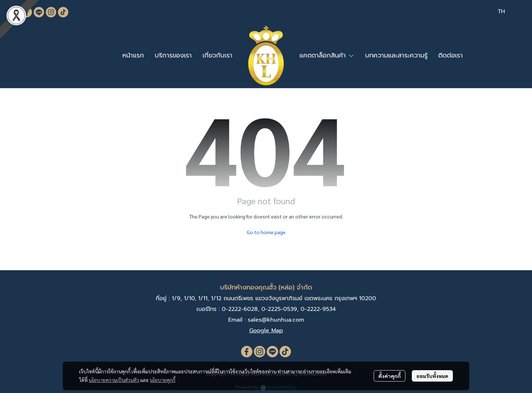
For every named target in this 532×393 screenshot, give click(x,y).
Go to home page (266, 232)
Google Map (266, 331)
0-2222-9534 (318, 309)
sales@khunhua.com (276, 320)
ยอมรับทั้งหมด (432, 376)
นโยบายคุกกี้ (163, 380)
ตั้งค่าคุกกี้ (390, 376)
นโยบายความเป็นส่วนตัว (114, 380)
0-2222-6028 (240, 309)
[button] (501, 11)
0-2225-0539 (279, 309)
